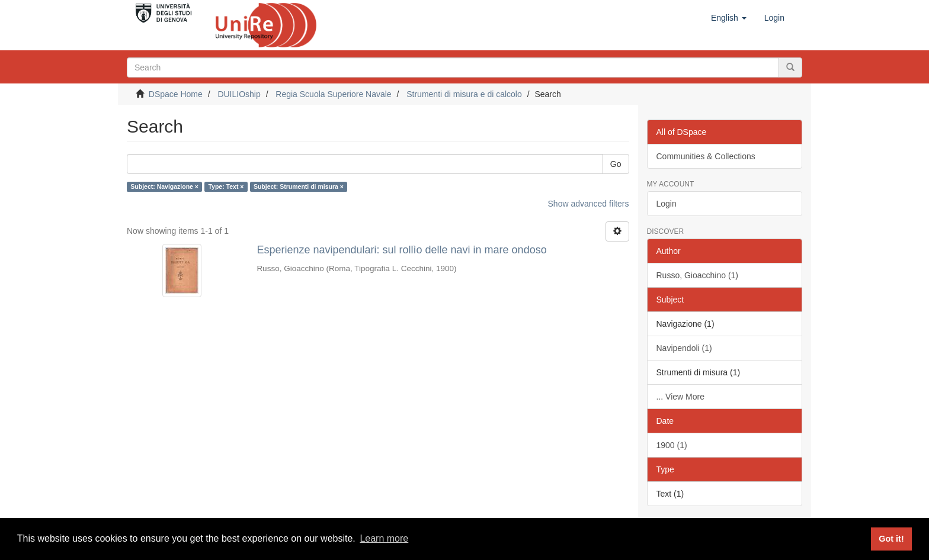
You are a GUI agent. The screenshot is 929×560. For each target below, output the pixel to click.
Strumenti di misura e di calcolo (464, 94)
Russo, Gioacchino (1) (698, 275)
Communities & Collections (706, 156)
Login (667, 204)
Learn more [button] (384, 538)
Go (616, 164)
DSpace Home (176, 94)
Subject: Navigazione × (164, 186)
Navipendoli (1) (684, 348)
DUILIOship (239, 94)
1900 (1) (672, 445)
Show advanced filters (589, 204)
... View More (680, 397)
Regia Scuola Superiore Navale (333, 94)
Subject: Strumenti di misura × (299, 186)
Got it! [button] (891, 539)
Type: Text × (226, 186)
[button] (729, 18)
